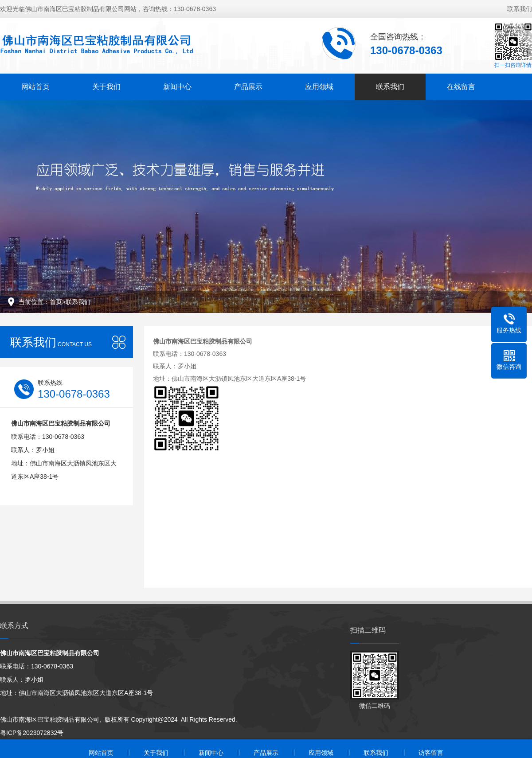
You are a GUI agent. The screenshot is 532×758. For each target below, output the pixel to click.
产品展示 (248, 87)
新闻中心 (177, 87)
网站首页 (35, 87)
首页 (56, 302)
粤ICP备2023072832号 (32, 733)
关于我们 (106, 87)
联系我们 (520, 9)
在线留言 (461, 87)
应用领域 (319, 87)
